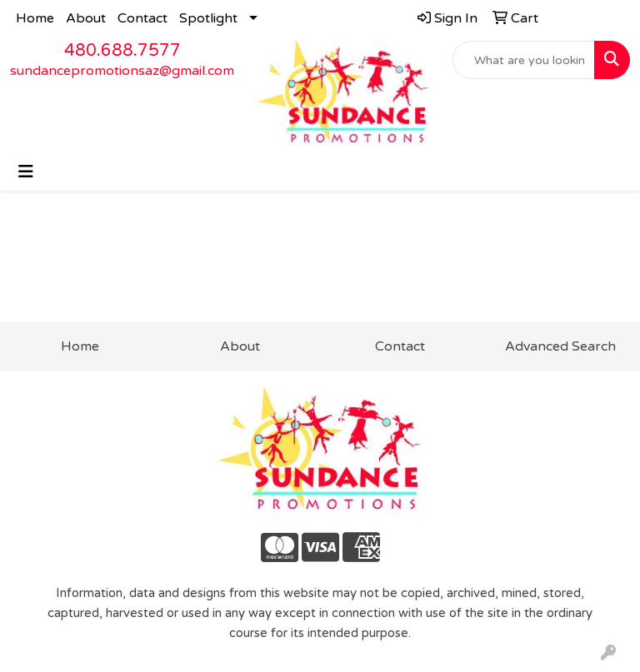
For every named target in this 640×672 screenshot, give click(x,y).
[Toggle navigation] (26, 172)
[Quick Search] (524, 60)
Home (35, 18)
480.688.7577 (122, 51)
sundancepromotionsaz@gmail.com (122, 71)
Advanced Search (560, 346)
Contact (142, 18)
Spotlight (208, 18)
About (86, 18)
